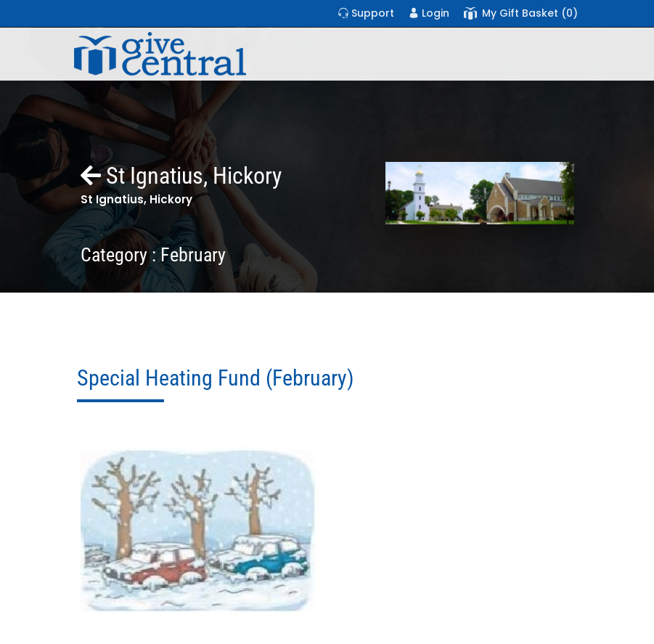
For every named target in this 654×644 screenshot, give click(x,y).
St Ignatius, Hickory (181, 176)
